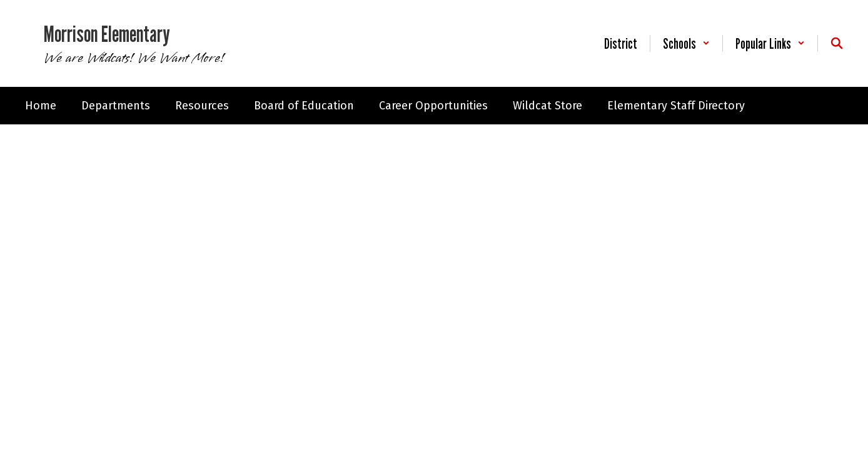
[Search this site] (837, 43)
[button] (686, 43)
